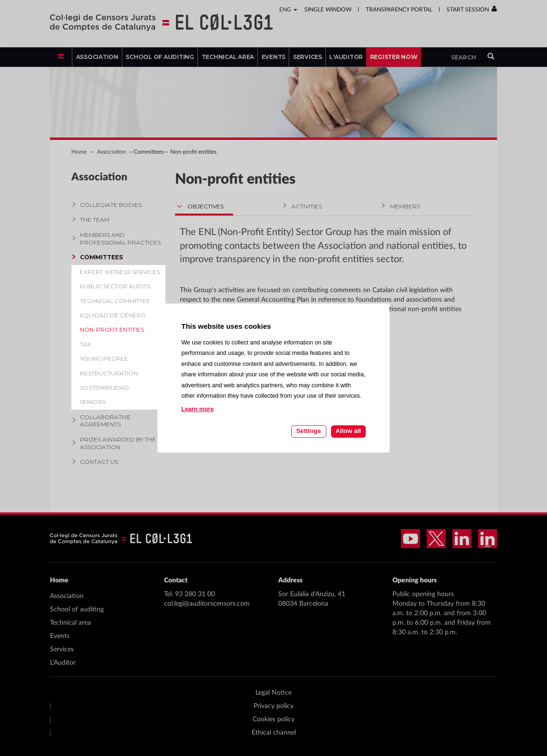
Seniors (93, 402)
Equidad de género (113, 315)
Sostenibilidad (104, 388)
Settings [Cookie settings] (309, 431)
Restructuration (109, 373)
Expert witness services (120, 272)
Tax (86, 344)
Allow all (348, 431)
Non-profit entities (112, 329)
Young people (104, 358)
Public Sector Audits (115, 286)
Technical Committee (115, 301)
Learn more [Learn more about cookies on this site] (197, 409)
